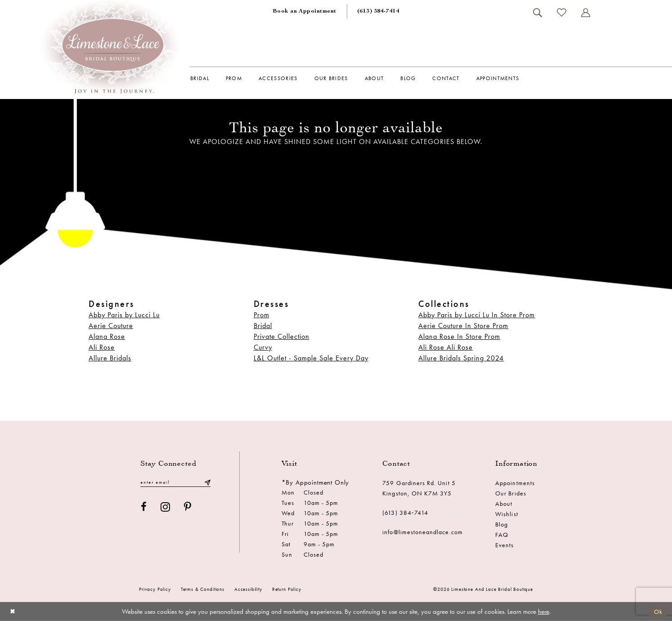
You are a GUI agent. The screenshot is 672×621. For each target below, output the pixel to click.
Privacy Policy (155, 589)
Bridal (263, 326)
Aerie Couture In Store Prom (463, 326)
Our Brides (511, 493)
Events (504, 545)
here (544, 612)
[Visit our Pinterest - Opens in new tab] (188, 507)
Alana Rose (107, 336)
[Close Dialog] (13, 611)
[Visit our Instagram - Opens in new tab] (166, 507)
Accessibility (248, 589)
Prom (262, 315)
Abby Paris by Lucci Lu (124, 315)
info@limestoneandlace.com (423, 532)
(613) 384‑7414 (405, 513)
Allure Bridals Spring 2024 (461, 358)
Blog (502, 524)
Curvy (263, 347)
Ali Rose (102, 347)
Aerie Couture (111, 326)
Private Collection (282, 336)
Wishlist (506, 514)
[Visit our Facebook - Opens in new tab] (144, 507)
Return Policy (287, 589)
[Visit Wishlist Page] (561, 12)
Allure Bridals (110, 358)
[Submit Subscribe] (207, 483)
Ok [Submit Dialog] (658, 611)
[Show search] (537, 13)
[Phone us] (378, 11)
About (504, 504)
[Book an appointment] (305, 11)
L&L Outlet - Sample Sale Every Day (311, 358)
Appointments (515, 483)
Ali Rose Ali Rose (446, 347)
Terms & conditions (203, 589)
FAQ (502, 535)
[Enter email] (175, 483)
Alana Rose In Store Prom (459, 336)
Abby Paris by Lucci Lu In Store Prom (477, 315)
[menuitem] (305, 11)
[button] (585, 13)
